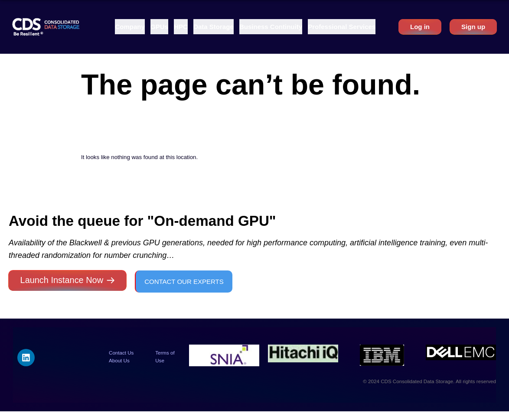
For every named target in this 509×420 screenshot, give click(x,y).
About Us (119, 360)
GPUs (159, 27)
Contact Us (121, 353)
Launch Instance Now (62, 280)
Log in (420, 27)
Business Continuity (271, 27)
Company (130, 27)
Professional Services (342, 27)
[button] (130, 27)
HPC (181, 27)
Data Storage (214, 27)
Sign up (473, 27)
